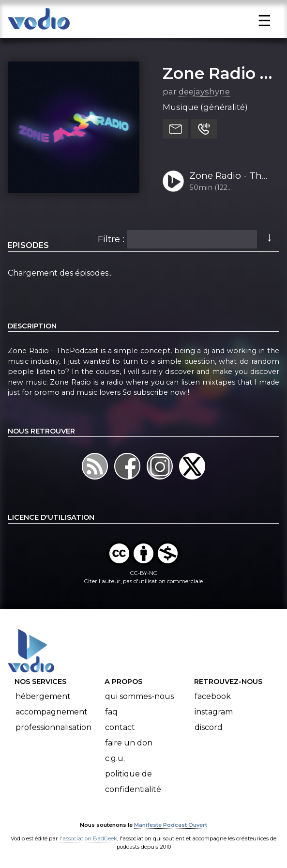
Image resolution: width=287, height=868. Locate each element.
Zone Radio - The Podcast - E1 (228, 176)
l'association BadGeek (88, 838)
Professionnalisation (53, 727)
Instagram (214, 712)
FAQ (111, 712)
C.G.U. (115, 758)
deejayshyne (204, 92)
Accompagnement (52, 712)
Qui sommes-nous (139, 696)
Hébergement (43, 696)
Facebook (213, 696)
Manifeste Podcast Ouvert (171, 825)
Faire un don (129, 743)
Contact (120, 727)
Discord (209, 727)
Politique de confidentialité (133, 782)
